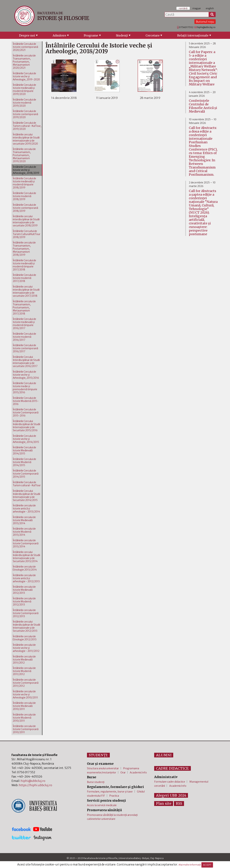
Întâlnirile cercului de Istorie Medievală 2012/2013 (24, 590)
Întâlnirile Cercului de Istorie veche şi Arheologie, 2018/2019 (26, 170)
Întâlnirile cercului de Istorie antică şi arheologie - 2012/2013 (26, 578)
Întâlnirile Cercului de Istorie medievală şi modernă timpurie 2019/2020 (24, 90)
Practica (114, 796)
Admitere (59, 35)
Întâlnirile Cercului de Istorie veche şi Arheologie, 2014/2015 (26, 439)
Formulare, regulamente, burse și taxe (110, 792)
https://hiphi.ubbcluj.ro (35, 785)
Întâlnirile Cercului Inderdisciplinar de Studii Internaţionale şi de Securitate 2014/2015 (26, 496)
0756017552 (186, 27)
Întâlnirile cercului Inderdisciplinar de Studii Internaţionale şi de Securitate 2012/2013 (26, 626)
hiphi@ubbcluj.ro (206, 27)
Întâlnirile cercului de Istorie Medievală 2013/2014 (24, 520)
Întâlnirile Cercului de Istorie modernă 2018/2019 (24, 196)
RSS (179, 803)
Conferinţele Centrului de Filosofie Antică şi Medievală (203, 106)
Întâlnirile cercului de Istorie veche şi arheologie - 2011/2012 (26, 648)
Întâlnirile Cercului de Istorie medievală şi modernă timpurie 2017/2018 (24, 265)
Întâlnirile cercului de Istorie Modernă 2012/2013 (24, 602)
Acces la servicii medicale (102, 805)
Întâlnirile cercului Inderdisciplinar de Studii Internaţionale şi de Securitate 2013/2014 (26, 557)
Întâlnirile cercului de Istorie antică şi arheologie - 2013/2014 (26, 509)
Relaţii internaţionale (193, 35)
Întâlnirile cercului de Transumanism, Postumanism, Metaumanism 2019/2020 (24, 155)
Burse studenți (96, 782)
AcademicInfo (138, 773)
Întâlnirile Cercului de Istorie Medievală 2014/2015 (24, 451)
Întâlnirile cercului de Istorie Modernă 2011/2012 (24, 671)
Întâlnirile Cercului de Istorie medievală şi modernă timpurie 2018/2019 (24, 183)
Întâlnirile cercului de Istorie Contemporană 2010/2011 (26, 729)
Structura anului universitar (103, 768)
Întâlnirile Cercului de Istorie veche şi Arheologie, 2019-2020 (26, 77)
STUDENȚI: (98, 755)
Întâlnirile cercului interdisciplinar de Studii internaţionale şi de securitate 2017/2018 (26, 291)
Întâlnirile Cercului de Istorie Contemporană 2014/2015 (26, 474)
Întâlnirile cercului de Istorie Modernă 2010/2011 (24, 718)
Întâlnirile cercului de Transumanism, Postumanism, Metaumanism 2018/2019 (24, 249)
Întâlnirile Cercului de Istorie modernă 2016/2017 (24, 337)
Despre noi (27, 35)
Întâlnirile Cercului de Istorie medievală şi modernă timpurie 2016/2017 (24, 324)
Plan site (164, 803)
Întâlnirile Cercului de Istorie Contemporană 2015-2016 (26, 413)
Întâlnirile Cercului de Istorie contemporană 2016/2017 (25, 348)
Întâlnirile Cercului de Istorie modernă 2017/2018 (24, 278)
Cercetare (153, 35)
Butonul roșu (205, 22)
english (210, 8)
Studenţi (122, 35)
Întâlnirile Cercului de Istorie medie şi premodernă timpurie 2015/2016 (25, 388)
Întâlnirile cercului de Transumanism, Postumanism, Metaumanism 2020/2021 (24, 62)
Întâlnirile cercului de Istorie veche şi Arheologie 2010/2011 (25, 695)
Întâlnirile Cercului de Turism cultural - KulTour (27, 484)
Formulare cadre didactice (170, 782)
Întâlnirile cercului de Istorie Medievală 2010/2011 (24, 706)
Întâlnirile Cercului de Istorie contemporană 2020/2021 (25, 47)
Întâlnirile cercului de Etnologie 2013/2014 (25, 568)
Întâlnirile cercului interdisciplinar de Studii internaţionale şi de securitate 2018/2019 (26, 221)
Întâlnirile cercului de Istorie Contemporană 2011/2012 (26, 683)
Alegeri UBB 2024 (171, 795)
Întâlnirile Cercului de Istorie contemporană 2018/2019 (25, 208)
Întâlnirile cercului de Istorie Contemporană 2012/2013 (26, 613)
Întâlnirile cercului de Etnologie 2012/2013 (25, 638)
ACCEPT (207, 865)
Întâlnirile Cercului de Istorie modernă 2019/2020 (24, 103)
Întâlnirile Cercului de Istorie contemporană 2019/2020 (25, 114)
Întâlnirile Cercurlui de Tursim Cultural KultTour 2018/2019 (27, 234)
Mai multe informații (190, 865)
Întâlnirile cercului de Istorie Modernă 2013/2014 (24, 532)
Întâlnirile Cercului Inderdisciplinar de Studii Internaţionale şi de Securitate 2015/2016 (26, 426)
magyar (197, 8)
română (183, 8)
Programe (91, 35)
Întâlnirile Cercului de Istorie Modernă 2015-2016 (26, 401)
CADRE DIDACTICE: (173, 768)
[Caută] (212, 15)
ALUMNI (164, 755)
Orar (123, 773)
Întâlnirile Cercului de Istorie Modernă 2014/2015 (24, 462)
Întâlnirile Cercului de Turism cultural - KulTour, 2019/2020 (27, 126)
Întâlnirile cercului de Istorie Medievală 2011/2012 (24, 660)
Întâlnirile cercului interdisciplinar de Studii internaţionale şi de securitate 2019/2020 (26, 139)
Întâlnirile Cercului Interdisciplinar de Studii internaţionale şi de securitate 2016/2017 (26, 362)
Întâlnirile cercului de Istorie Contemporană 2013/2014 (26, 544)
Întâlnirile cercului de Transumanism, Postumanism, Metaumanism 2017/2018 (24, 308)
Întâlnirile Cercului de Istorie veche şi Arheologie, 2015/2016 (26, 375)
